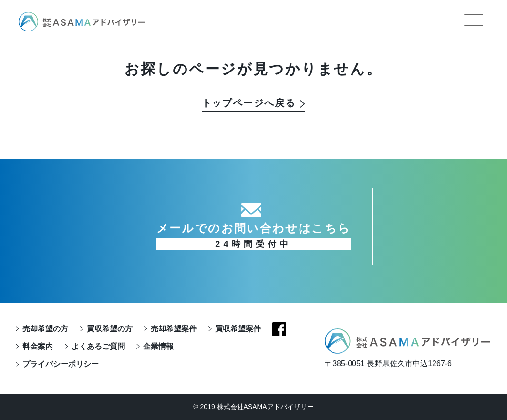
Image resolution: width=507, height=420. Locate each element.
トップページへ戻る (249, 103)
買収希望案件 (238, 329)
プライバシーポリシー (61, 364)
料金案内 (38, 346)
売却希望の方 (45, 329)
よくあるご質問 (98, 346)
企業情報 (158, 346)
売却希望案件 (174, 329)
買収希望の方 (109, 329)
